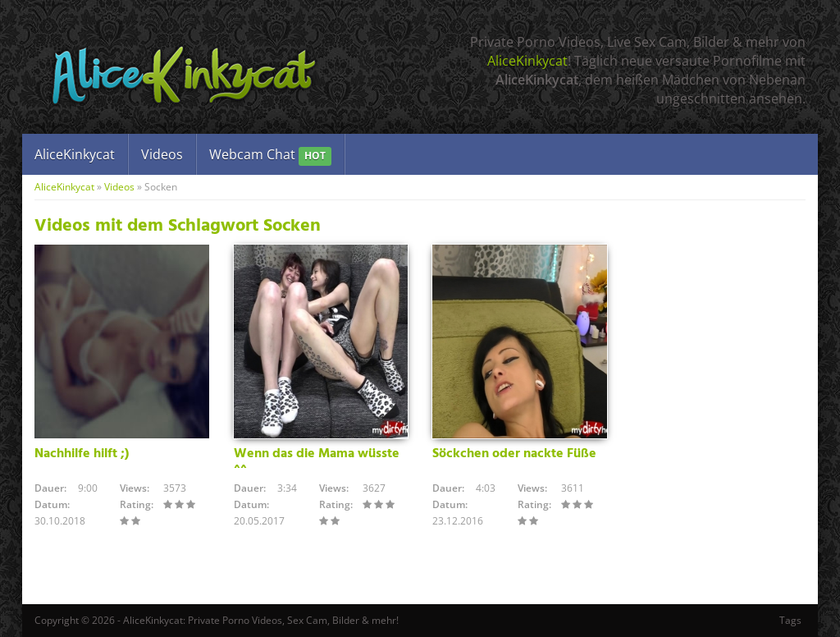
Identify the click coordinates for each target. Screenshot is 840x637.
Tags (790, 620)
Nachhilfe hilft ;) (82, 454)
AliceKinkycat (527, 61)
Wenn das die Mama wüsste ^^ (317, 461)
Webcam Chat (270, 156)
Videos (162, 154)
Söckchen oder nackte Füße (514, 454)
